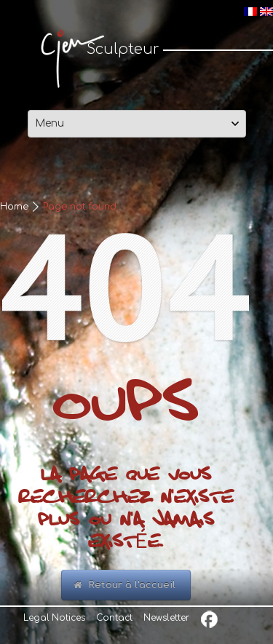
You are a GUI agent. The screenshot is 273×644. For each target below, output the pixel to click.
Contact (114, 618)
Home (14, 207)
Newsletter (166, 618)
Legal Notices (54, 618)
